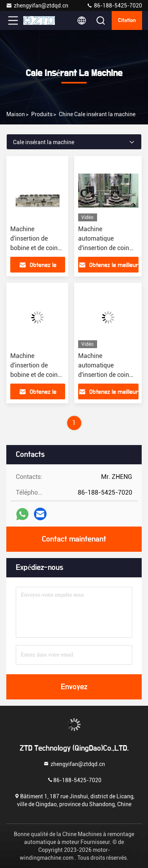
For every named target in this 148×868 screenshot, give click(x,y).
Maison (16, 114)
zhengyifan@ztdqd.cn (37, 6)
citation (127, 20)
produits (42, 114)
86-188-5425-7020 (114, 6)
